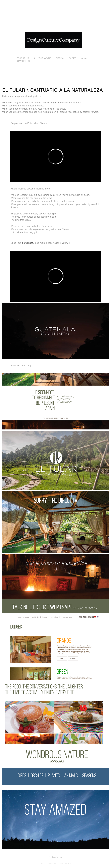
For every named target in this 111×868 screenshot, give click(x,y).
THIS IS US (23, 58)
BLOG (84, 58)
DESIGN (60, 58)
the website (27, 243)
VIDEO (73, 58)
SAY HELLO (23, 61)
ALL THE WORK (42, 58)
